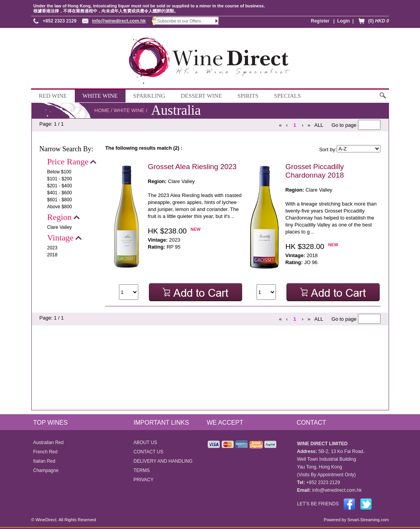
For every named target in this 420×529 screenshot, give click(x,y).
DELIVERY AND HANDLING (163, 461)
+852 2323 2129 (59, 21)
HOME (102, 110)
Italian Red (44, 461)
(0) (379, 21)
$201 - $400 (60, 186)
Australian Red (49, 443)
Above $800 (60, 207)
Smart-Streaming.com (367, 520)
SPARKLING (149, 96)
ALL (319, 125)
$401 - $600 (60, 193)
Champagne (46, 470)
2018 (52, 255)
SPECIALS (287, 96)
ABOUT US (145, 443)
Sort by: (328, 150)
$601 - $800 (60, 200)
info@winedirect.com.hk (119, 21)
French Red (46, 452)
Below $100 (59, 172)
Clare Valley (60, 227)
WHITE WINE (100, 96)
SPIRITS (248, 96)
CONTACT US (149, 452)
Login (343, 21)
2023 (52, 248)
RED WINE (53, 96)
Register (320, 21)
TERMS (142, 470)
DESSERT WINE (201, 96)
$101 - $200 (60, 179)
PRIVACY (144, 480)
